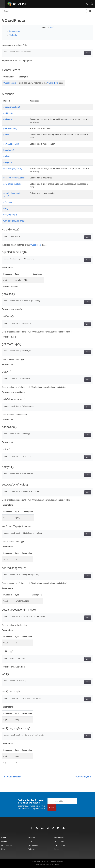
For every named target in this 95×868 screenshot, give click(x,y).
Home (4, 837)
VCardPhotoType (83, 777)
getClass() (8, 113)
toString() (8, 202)
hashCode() (9, 150)
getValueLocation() (12, 144)
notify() (6, 156)
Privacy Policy (41, 864)
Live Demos (59, 841)
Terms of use (49, 864)
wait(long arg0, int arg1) (14, 221)
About (56, 849)
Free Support (7, 845)
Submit (52, 807)
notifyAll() (8, 162)
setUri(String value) (12, 184)
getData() (8, 119)
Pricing (4, 841)
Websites (31, 849)
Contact (56, 864)
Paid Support (33, 845)
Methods (13, 35)
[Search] (45, 11)
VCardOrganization (13, 777)
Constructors (15, 31)
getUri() (7, 135)
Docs (30, 841)
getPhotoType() (10, 129)
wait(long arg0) (10, 215)
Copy (88, 53)
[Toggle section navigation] (90, 11)
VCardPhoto (53, 83)
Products (31, 837)
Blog (3, 849)
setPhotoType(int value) (14, 178)
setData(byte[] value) (13, 169)
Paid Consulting (60, 845)
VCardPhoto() (10, 83)
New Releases (60, 837)
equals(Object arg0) (12, 107)
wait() (6, 208)
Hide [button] (52, 27)
